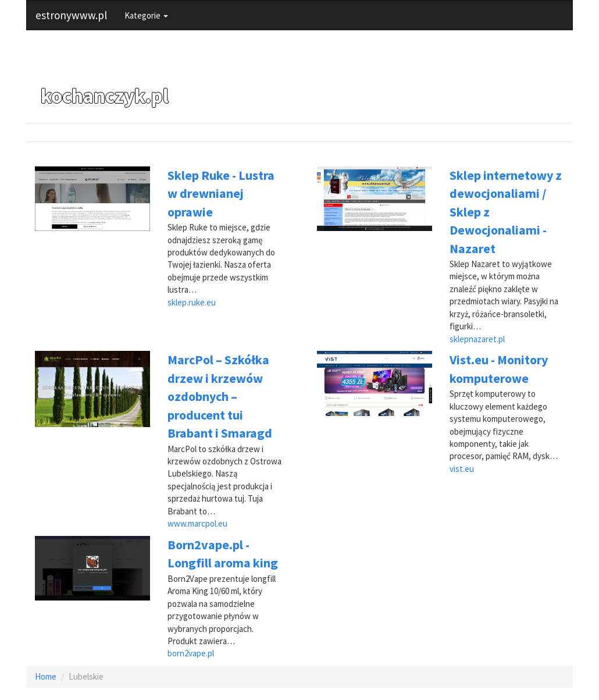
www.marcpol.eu (197, 523)
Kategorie (146, 15)
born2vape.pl (191, 653)
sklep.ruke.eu (192, 302)
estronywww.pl (71, 15)
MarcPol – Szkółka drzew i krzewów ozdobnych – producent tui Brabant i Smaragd (220, 396)
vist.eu (462, 469)
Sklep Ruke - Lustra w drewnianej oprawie (221, 193)
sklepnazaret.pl (477, 339)
